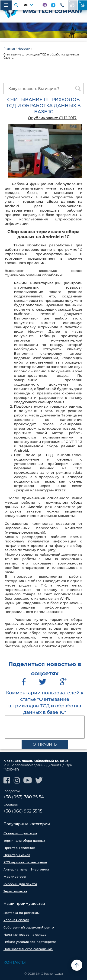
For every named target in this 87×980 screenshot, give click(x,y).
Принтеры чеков (17, 855)
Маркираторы (15, 877)
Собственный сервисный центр (29, 927)
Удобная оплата (16, 920)
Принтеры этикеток (19, 848)
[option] (43, 30)
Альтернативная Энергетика (26, 869)
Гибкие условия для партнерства (30, 942)
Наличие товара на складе (25, 935)
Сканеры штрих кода (20, 833)
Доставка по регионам (21, 913)
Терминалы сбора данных (24, 841)
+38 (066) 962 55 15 (23, 811)
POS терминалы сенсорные (25, 862)
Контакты (15, 962)
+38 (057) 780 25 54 (24, 797)
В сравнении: (72, 4)
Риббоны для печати (20, 884)
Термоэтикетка (15, 891)
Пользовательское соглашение (28, 949)
